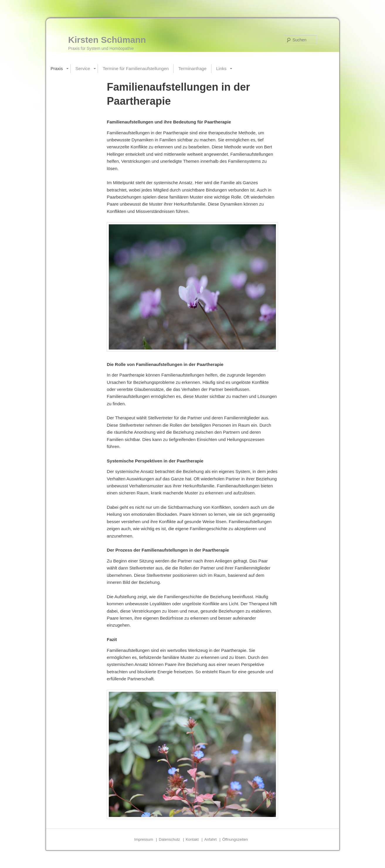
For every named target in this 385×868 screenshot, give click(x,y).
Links (221, 68)
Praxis (57, 68)
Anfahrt (211, 839)
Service (83, 68)
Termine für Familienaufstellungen (136, 68)
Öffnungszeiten (235, 839)
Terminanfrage (192, 68)
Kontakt (192, 839)
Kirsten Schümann (107, 40)
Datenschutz (169, 839)
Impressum (144, 839)
